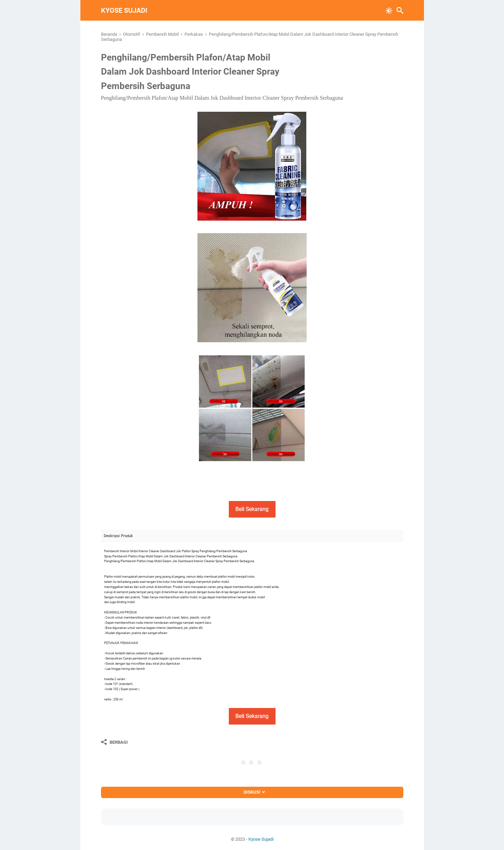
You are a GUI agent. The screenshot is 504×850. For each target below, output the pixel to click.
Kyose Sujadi (124, 10)
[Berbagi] (114, 742)
